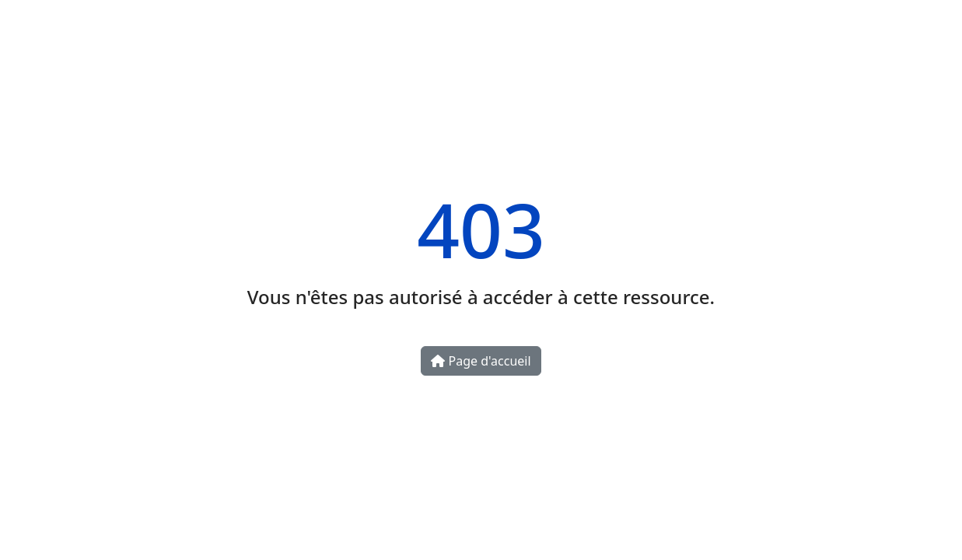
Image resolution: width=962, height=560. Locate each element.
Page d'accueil (481, 361)
